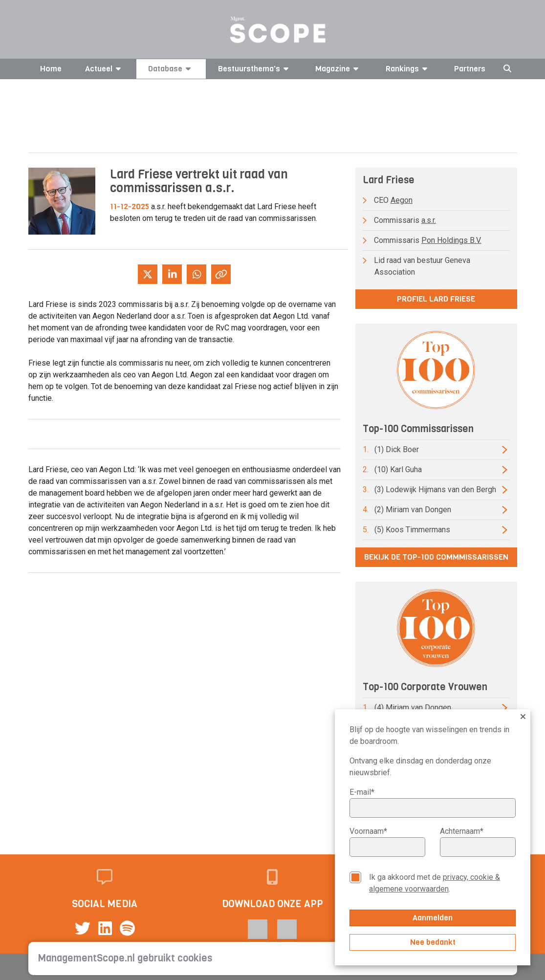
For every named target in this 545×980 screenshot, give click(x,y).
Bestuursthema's (255, 69)
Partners (470, 69)
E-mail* (362, 792)
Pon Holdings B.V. (451, 240)
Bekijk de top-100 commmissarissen (436, 557)
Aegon (402, 200)
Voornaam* (368, 831)
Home (51, 69)
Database (171, 69)
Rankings (408, 69)
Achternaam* (462, 831)
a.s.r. (429, 220)
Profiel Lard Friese (436, 299)
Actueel (105, 69)
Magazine (338, 69)
